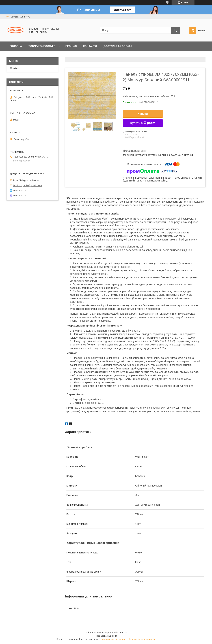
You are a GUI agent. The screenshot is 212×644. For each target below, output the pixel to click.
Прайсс (14, 68)
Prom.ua (123, 633)
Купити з (143, 123)
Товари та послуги (42, 46)
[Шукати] (176, 30)
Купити (143, 114)
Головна (16, 46)
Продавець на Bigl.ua (106, 636)
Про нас (71, 46)
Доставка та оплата (118, 46)
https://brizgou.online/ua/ (26, 180)
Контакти (90, 46)
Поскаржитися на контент (113, 639)
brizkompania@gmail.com (28, 185)
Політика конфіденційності (142, 639)
